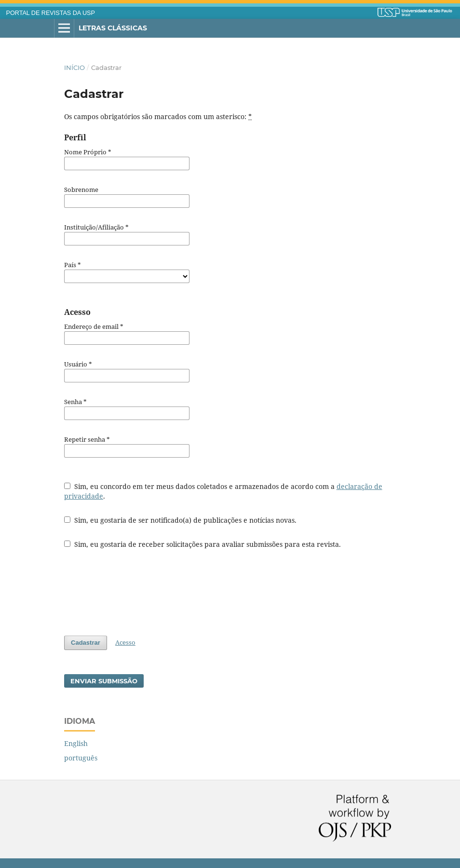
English (76, 743)
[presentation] (137, 592)
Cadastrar (86, 643)
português (81, 758)
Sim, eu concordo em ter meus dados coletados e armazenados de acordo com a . (223, 491)
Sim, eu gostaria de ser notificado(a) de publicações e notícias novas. (180, 520)
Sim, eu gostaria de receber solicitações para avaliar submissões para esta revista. (203, 544)
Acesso (125, 642)
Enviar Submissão (104, 681)
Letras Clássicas (113, 28)
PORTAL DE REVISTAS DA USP (51, 13)
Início (74, 68)
